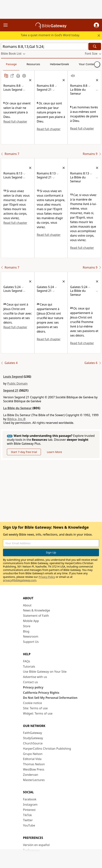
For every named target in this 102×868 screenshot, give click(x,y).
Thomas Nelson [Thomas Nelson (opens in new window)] (34, 764)
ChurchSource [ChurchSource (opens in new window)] (33, 743)
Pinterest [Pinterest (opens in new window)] (29, 810)
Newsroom (31, 636)
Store (27, 626)
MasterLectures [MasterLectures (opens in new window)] (34, 780)
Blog (26, 631)
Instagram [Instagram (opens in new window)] (30, 805)
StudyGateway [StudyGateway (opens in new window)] (33, 738)
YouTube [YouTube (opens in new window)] (29, 825)
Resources (33, 64)
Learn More (54, 452)
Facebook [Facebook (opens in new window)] (30, 799)
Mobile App (31, 621)
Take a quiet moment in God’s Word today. (50, 35)
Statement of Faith (36, 616)
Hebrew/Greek (59, 64)
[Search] (95, 46)
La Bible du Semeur (17, 408)
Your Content (88, 64)
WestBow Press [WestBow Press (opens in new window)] (34, 769)
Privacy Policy (47, 577)
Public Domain (17, 383)
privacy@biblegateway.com (20, 580)
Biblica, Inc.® (16, 419)
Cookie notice (33, 703)
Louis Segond (13, 377)
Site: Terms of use (35, 708)
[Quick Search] (44, 46)
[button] (96, 25)
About (27, 605)
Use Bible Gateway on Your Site (45, 672)
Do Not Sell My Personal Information (50, 698)
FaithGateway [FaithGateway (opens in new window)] (33, 733)
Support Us (31, 642)
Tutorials (29, 666)
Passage (11, 64)
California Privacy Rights (41, 693)
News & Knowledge (37, 610)
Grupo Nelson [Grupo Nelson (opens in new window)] (33, 754)
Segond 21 (11, 390)
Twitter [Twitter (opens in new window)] (28, 820)
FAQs (27, 661)
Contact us (30, 682)
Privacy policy (33, 687)
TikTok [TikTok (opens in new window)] (27, 815)
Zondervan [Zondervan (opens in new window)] (31, 775)
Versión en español (36, 845)
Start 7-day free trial (24, 452)
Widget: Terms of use (38, 713)
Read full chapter (15, 122)
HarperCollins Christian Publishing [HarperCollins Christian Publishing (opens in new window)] (47, 749)
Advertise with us (35, 677)
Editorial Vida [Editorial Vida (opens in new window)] (32, 759)
